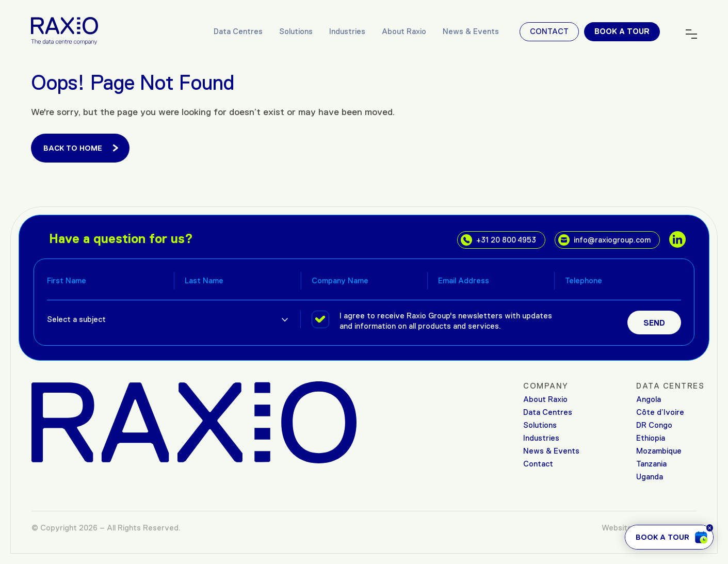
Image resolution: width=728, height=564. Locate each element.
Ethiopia (651, 438)
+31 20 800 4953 (498, 240)
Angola (649, 399)
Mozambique (659, 451)
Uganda (650, 477)
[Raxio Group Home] (64, 30)
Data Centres (238, 31)
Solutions (296, 31)
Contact (549, 31)
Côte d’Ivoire (660, 412)
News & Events (471, 31)
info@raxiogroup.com (604, 240)
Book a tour (622, 31)
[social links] (677, 239)
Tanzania (651, 464)
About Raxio (404, 31)
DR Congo (654, 425)
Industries (347, 31)
